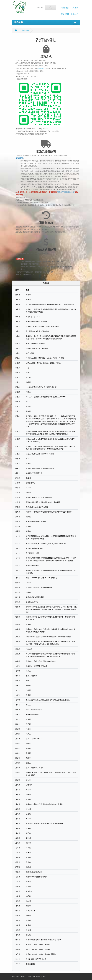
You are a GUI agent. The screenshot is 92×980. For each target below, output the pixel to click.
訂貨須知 (75, 8)
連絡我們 (75, 14)
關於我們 (65, 14)
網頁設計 (24, 976)
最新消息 (65, 8)
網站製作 (16, 976)
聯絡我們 (41, 69)
